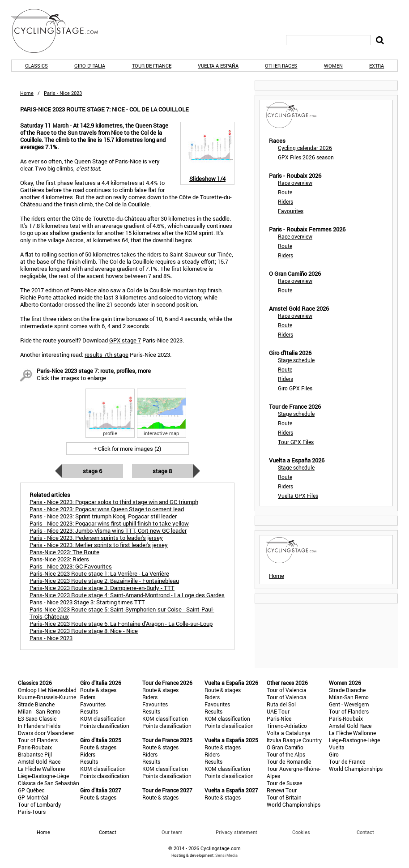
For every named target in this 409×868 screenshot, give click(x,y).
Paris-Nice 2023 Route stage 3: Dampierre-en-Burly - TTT (102, 588)
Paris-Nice (279, 718)
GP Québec (31, 790)
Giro (334, 754)
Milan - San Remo (39, 711)
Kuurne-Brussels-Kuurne (47, 697)
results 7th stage (107, 355)
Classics (36, 66)
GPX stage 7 (125, 340)
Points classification (105, 726)
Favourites (291, 211)
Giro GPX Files (295, 388)
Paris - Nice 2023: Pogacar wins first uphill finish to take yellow (109, 523)
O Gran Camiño (285, 747)
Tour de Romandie (289, 761)
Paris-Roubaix (35, 747)
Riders (285, 201)
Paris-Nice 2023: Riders (59, 559)
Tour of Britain (284, 797)
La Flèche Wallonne (41, 769)
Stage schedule (296, 360)
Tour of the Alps (286, 754)
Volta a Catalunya (289, 733)
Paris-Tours (32, 812)
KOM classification (103, 718)
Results (89, 711)
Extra (377, 66)
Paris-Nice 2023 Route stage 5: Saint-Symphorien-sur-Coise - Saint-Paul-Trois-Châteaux (122, 613)
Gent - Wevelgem (349, 704)
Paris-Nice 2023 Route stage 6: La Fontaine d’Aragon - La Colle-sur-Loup (121, 624)
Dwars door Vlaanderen (46, 733)
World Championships (294, 804)
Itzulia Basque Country (294, 740)
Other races (281, 66)
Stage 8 (162, 471)
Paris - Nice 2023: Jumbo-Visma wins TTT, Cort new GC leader (108, 530)
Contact (365, 832)
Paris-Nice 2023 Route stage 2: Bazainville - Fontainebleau (104, 581)
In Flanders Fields (39, 726)
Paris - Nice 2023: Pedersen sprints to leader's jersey (96, 538)
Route (285, 192)
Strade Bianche (36, 704)
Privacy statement (236, 832)
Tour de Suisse (284, 783)
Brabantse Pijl (35, 754)
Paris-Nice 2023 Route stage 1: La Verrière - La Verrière (99, 573)
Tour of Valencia (287, 690)
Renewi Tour (282, 790)
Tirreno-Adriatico (287, 726)
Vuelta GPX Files (298, 496)
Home (27, 93)
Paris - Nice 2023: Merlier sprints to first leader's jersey (99, 545)
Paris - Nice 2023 (51, 638)
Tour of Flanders (38, 740)
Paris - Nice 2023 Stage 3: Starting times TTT (87, 602)
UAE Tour (278, 711)
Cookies (301, 832)
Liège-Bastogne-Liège (43, 776)
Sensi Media (226, 855)
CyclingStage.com (60, 31)
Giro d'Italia (90, 66)
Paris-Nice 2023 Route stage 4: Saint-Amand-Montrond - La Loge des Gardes (127, 595)
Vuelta (337, 747)
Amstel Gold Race (39, 761)
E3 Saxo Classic (37, 718)
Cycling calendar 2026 (305, 148)
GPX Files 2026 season (306, 157)
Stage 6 (92, 471)
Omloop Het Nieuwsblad (47, 690)
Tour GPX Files (296, 442)
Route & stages (98, 690)
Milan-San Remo (349, 697)
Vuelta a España (218, 66)
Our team (172, 832)
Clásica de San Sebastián (49, 783)
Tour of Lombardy (39, 804)
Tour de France (152, 66)
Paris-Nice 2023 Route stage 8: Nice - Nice (84, 631)
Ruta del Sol (281, 704)
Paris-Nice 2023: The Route (64, 552)
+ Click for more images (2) (127, 449)
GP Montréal (33, 797)
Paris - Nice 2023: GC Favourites (71, 566)
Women (333, 66)
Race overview (295, 183)
